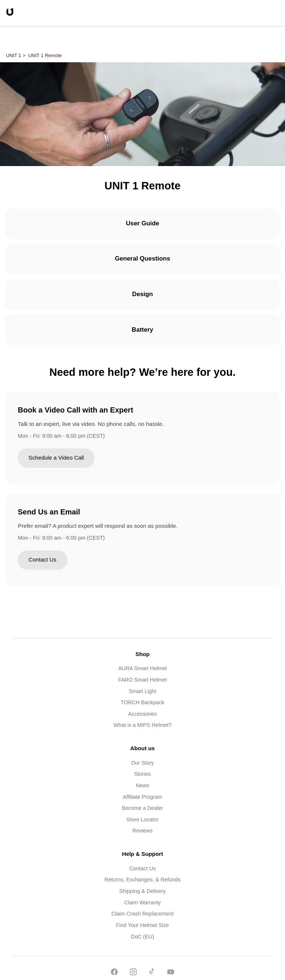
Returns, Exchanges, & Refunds (143, 880)
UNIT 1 (14, 55)
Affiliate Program (142, 797)
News (142, 785)
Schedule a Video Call (56, 458)
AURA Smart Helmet (142, 668)
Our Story (142, 763)
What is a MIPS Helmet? (143, 725)
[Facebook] (114, 973)
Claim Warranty (143, 903)
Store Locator (142, 820)
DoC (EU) (142, 937)
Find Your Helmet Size (142, 925)
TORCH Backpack (142, 702)
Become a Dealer (142, 808)
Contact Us (42, 559)
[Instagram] (133, 973)
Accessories (142, 714)
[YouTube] (171, 973)
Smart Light (142, 691)
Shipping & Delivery (142, 891)
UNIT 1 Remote (45, 55)
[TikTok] (152, 973)
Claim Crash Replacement (142, 914)
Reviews (142, 831)
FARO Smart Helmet (142, 680)
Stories (143, 774)
